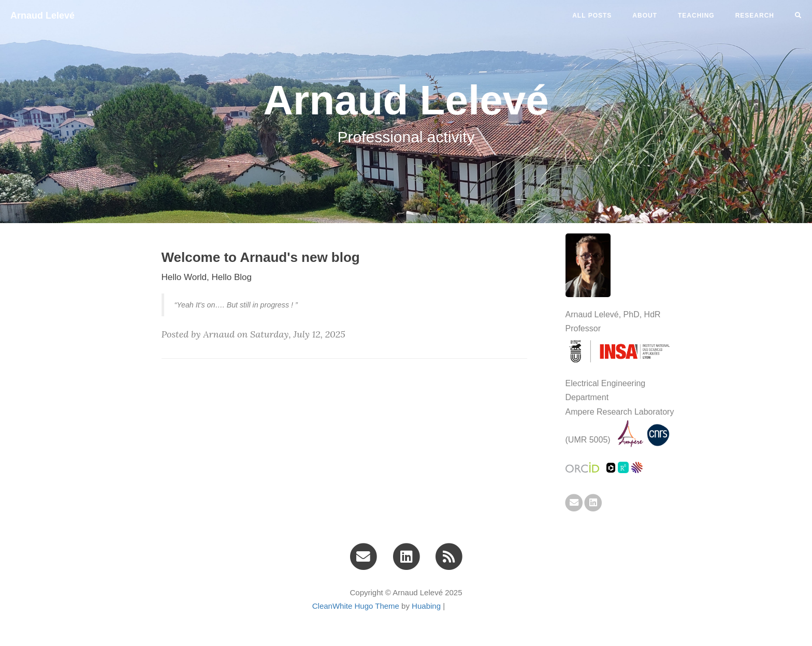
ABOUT (645, 16)
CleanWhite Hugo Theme (356, 606)
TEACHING (696, 16)
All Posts (592, 16)
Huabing (426, 606)
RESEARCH (755, 16)
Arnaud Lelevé (42, 16)
